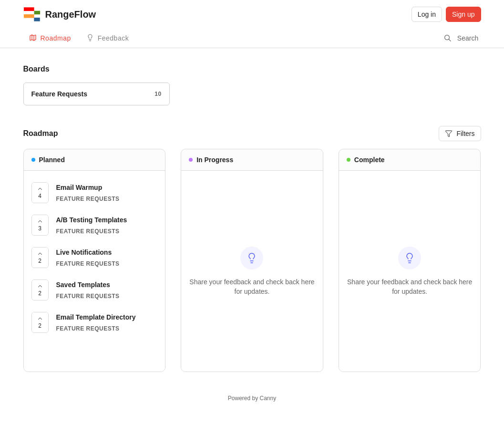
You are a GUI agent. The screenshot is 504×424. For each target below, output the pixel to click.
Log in (427, 14)
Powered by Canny (252, 398)
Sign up (463, 14)
